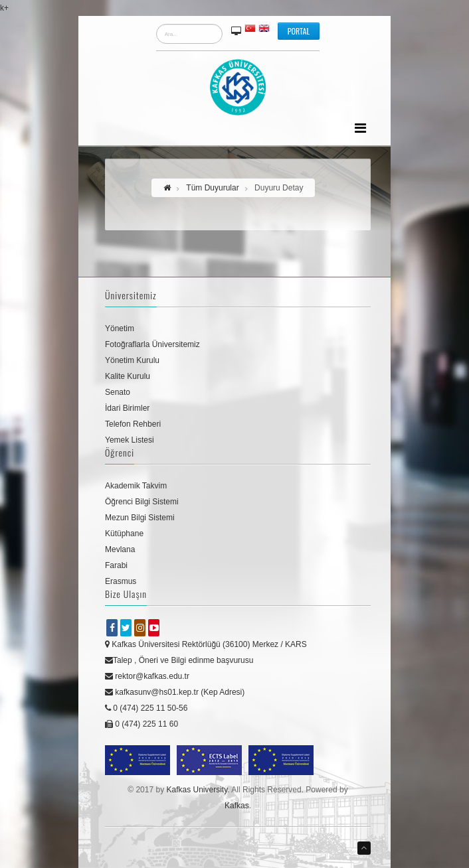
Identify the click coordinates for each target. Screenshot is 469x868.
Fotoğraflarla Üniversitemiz (152, 344)
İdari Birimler (127, 408)
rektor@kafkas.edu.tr (147, 676)
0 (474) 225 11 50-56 (146, 708)
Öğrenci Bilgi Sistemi (142, 502)
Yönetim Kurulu (132, 360)
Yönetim (120, 328)
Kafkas (237, 806)
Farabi (116, 565)
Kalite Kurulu (128, 376)
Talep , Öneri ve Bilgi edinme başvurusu (179, 660)
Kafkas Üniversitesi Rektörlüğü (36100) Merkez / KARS (206, 644)
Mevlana (120, 549)
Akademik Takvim (136, 486)
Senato (118, 392)
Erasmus (121, 581)
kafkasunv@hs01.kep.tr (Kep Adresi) (175, 692)
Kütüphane (124, 534)
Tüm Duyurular (212, 188)
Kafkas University (197, 790)
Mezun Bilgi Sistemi (140, 518)
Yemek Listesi (130, 440)
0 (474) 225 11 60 (141, 724)
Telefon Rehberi (133, 424)
